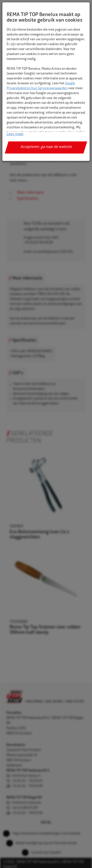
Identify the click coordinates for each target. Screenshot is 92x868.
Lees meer (15, 134)
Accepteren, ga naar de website (46, 147)
